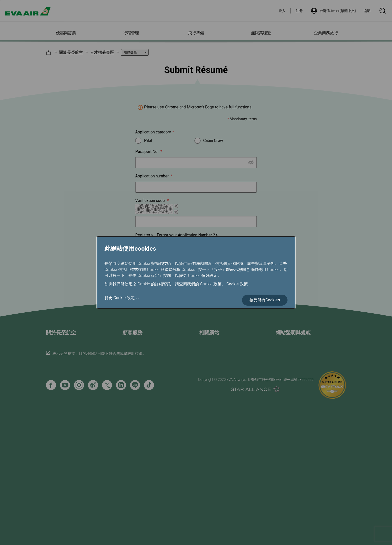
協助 (367, 11)
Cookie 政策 (237, 284)
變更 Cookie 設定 (120, 298)
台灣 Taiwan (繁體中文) (333, 11)
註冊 (299, 11)
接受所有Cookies (265, 300)
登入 (282, 11)
